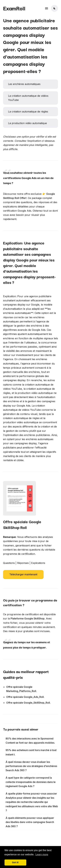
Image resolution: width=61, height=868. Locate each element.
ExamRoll (14, 8)
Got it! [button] (15, 862)
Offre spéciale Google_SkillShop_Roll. (28, 703)
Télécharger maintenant (23, 574)
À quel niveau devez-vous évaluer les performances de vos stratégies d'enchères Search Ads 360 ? (31, 766)
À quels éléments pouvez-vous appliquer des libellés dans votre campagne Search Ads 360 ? (30, 822)
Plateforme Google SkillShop (28, 618)
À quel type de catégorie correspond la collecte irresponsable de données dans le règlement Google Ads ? (31, 782)
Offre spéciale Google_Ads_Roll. (25, 697)
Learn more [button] (42, 854)
